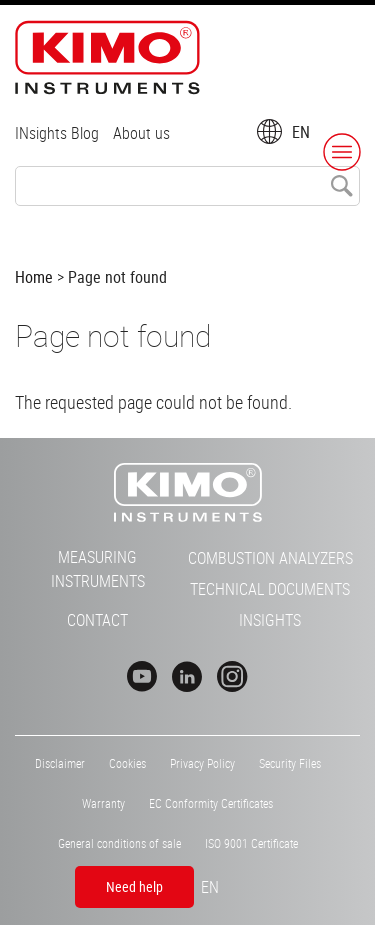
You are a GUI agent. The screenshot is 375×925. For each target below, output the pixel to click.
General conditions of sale (119, 843)
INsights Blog (57, 133)
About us (141, 133)
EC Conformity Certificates (211, 803)
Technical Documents (270, 589)
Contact (97, 620)
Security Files (290, 763)
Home (34, 277)
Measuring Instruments (98, 569)
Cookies (127, 763)
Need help (134, 886)
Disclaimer (60, 763)
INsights (270, 620)
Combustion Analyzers (270, 558)
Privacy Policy (202, 763)
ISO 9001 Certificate (251, 843)
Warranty (103, 803)
